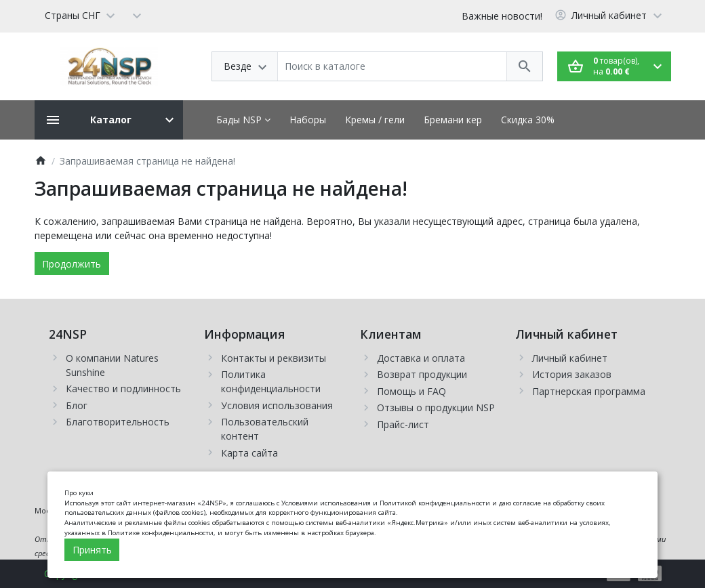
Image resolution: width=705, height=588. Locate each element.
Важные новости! (502, 16)
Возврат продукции (422, 374)
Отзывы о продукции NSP (436, 407)
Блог (77, 405)
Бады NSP (243, 120)
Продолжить (72, 264)
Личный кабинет (570, 358)
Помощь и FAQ (411, 391)
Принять (92, 550)
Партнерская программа (589, 391)
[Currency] (137, 15)
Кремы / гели (375, 120)
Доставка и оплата (421, 358)
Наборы (308, 120)
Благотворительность (118, 422)
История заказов (572, 374)
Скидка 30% (528, 120)
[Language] (80, 15)
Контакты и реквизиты (274, 358)
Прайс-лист (403, 424)
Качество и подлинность (123, 388)
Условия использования (277, 405)
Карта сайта (249, 453)
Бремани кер (453, 120)
